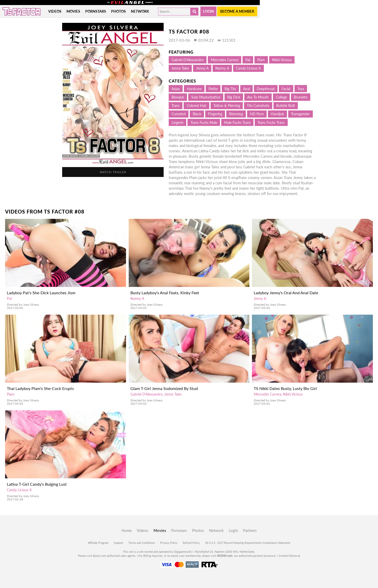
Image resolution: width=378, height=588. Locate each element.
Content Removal (289, 556)
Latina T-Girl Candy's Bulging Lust (37, 484)
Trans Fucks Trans (271, 122)
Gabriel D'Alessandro (188, 60)
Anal (246, 89)
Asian (176, 89)
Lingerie (177, 122)
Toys (301, 89)
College (281, 97)
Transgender (300, 114)
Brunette (301, 97)
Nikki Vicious (282, 60)
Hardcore (194, 89)
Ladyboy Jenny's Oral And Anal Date (286, 293)
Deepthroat (266, 89)
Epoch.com (99, 556)
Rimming (236, 114)
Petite (213, 89)
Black (197, 114)
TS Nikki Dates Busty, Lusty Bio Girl (285, 388)
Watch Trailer (113, 172)
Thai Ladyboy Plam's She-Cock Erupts (40, 388)
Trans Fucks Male (204, 122)
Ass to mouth (258, 97)
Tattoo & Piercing (227, 105)
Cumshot (179, 114)
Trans (176, 105)
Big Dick (234, 97)
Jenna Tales (180, 68)
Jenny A (202, 68)
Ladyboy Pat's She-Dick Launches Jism (41, 293)
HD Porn (257, 114)
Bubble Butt (286, 105)
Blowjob (178, 97)
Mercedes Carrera (225, 60)
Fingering (215, 114)
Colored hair (197, 105)
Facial (286, 89)
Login (208, 11)
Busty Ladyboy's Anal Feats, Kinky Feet (165, 293)
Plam (261, 60)
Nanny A (222, 68)
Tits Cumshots (258, 105)
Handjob (277, 114)
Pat (248, 60)
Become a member (237, 11)
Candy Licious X (248, 68)
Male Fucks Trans (237, 122)
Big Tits (230, 89)
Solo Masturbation (206, 97)
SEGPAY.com (225, 556)
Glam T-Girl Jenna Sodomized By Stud (164, 388)
